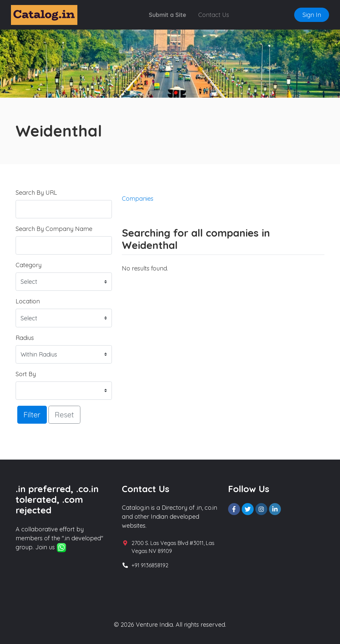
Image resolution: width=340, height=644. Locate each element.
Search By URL (36, 193)
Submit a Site (168, 15)
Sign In (312, 15)
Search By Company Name (54, 229)
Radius (25, 338)
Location (28, 301)
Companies (138, 199)
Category (29, 265)
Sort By (26, 374)
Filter (32, 415)
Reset (64, 415)
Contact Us (214, 15)
